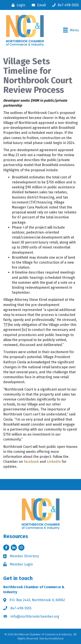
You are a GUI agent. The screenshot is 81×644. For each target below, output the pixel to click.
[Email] (38, 5)
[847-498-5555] (64, 5)
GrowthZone (56, 638)
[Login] (17, 5)
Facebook (31, 462)
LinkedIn (54, 462)
